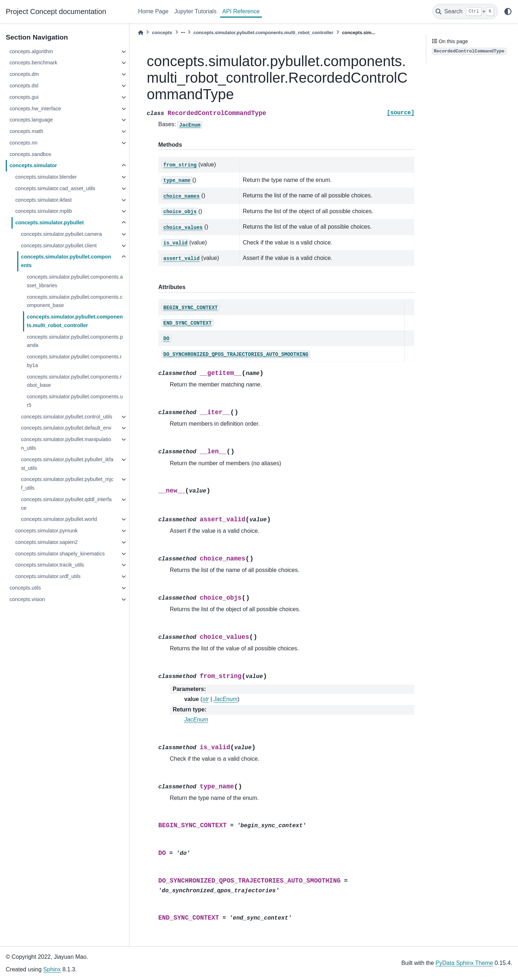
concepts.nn (23, 143)
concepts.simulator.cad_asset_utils (55, 188)
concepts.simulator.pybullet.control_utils (67, 417)
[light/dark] (508, 12)
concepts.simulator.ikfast (43, 200)
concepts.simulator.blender (46, 177)
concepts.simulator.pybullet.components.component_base (74, 301)
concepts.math (26, 131)
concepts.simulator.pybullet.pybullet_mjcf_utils (67, 484)
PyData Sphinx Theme (464, 963)
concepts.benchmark (33, 63)
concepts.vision (27, 599)
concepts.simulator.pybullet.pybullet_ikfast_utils (67, 464)
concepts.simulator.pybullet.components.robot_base (74, 381)
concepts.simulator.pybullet (49, 223)
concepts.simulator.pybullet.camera (61, 234)
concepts (162, 33)
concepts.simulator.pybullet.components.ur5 (75, 401)
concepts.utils (25, 588)
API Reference (241, 11)
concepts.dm (24, 74)
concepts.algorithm (31, 51)
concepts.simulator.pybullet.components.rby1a (74, 361)
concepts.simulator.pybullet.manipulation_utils (66, 444)
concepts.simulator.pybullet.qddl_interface (66, 504)
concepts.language (31, 120)
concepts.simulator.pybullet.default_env (66, 428)
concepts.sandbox (30, 154)
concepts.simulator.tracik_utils (49, 565)
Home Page (153, 11)
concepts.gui (24, 97)
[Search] (465, 12)
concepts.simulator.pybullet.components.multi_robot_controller (75, 321)
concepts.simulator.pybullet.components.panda (75, 341)
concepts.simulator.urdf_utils (48, 576)
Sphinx (52, 969)
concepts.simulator (33, 165)
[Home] (141, 33)
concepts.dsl (24, 86)
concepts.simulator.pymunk (46, 531)
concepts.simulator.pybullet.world (59, 519)
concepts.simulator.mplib (44, 211)
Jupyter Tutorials (196, 11)
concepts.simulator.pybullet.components (66, 261)
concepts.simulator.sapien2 (46, 542)
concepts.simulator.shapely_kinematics (60, 554)
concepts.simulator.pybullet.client (59, 246)
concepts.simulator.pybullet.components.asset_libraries (75, 281)
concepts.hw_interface (35, 109)
